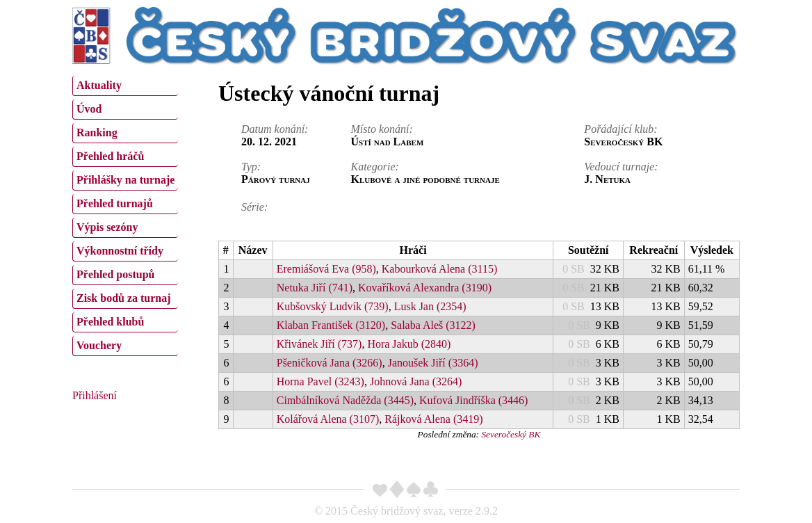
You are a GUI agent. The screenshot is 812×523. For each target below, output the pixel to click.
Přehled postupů (115, 274)
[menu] (125, 214)
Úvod (89, 109)
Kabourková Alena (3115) (439, 269)
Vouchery (99, 345)
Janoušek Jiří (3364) (433, 363)
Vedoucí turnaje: (621, 167)
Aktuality (99, 85)
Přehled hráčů (110, 156)
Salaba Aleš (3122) (433, 325)
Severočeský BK (511, 434)
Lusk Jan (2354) (430, 306)
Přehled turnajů (115, 203)
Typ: (251, 167)
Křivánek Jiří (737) (319, 344)
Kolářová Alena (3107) (328, 419)
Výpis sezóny (107, 227)
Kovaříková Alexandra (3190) (425, 288)
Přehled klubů (110, 322)
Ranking (97, 132)
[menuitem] (125, 86)
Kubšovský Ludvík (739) (333, 306)
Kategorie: (375, 167)
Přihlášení (95, 395)
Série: (254, 207)
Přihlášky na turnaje (125, 180)
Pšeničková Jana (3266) (330, 363)
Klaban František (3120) (331, 325)
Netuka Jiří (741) (315, 288)
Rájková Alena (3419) (433, 419)
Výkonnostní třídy (120, 251)
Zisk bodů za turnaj (124, 298)
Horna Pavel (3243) (320, 381)
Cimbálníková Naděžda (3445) (345, 400)
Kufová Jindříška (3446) (473, 400)
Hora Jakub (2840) (409, 344)
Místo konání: (382, 129)
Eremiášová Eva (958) (326, 269)
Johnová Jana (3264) (416, 381)
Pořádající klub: (620, 129)
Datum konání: (275, 129)
